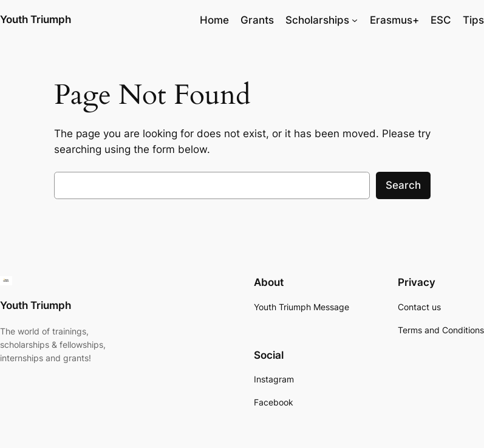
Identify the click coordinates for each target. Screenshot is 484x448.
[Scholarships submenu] (355, 20)
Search (403, 185)
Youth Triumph (36, 19)
